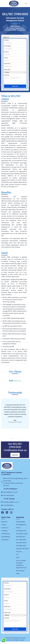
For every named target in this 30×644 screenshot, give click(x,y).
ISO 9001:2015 (21, 537)
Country (6, 58)
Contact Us (5, 528)
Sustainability (21, 522)
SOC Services (20, 571)
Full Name (6, 40)
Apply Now (15, 86)
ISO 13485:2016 (21, 540)
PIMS (18, 574)
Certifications (6, 534)
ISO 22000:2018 (21, 525)
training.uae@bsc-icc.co (11, 502)
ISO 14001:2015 (21, 546)
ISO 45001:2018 (21, 531)
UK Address (5, 540)
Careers (4, 525)
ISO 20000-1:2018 (22, 534)
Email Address (7, 46)
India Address (6, 537)
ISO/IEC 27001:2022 (22, 549)
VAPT (18, 558)
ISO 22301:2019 (21, 543)
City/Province (7, 64)
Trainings (4, 531)
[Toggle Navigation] (26, 4)
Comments (7, 75)
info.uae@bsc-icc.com (10, 492)
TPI (17, 555)
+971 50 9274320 (9, 495)
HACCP (18, 528)
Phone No (6, 52)
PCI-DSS (19, 552)
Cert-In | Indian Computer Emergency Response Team (21, 564)
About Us (4, 522)
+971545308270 (8, 505)
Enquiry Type (7, 70)
